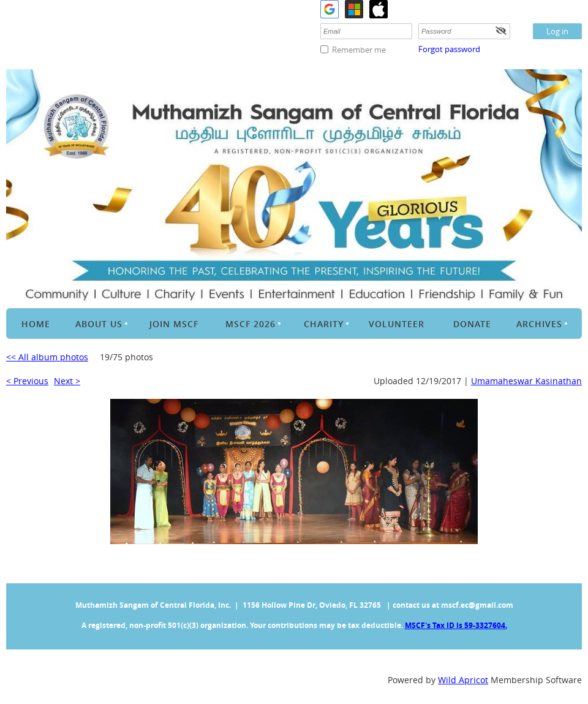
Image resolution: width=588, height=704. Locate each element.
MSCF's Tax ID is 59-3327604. (456, 625)
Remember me (359, 50)
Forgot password (449, 49)
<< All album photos (47, 357)
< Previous (27, 381)
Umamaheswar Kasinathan (526, 381)
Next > (67, 381)
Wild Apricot (463, 680)
